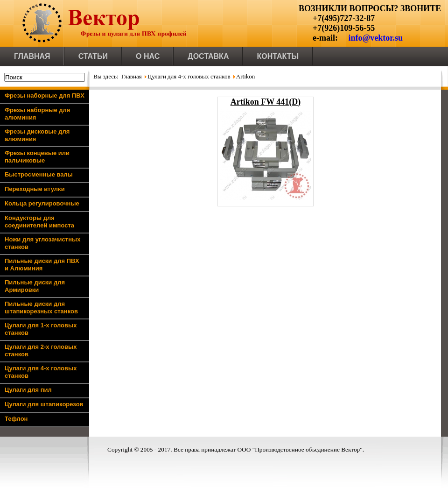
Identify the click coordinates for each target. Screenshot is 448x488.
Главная (32, 56)
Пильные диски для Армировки (35, 286)
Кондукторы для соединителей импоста (39, 222)
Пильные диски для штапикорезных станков (41, 308)
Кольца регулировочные (42, 203)
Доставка (208, 56)
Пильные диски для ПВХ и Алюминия (42, 265)
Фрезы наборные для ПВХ (45, 95)
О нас (148, 56)
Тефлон (16, 419)
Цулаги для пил (28, 390)
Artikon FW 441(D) (266, 102)
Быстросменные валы (39, 174)
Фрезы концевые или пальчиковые (37, 157)
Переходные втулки (35, 189)
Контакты (278, 56)
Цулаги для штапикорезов (44, 404)
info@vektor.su (375, 38)
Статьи (93, 56)
